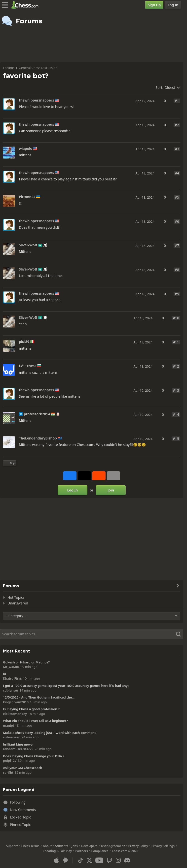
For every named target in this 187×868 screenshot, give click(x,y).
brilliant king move (18, 744)
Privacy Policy (138, 846)
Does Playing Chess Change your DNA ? (34, 756)
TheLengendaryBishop (38, 438)
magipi (8, 725)
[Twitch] (109, 860)
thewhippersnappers (37, 100)
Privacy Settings (163, 846)
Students (62, 846)
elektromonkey (15, 714)
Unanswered (18, 603)
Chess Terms (30, 846)
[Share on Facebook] (70, 476)
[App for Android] (65, 860)
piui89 (24, 342)
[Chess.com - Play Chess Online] (26, 5)
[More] (113, 476)
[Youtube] (99, 860)
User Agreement (113, 846)
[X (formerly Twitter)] (89, 860)
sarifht (8, 772)
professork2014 (37, 414)
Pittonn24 (27, 197)
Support (12, 846)
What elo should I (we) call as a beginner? (35, 721)
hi (4, 674)
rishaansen (12, 737)
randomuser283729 (18, 749)
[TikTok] (80, 860)
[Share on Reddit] (99, 476)
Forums (9, 68)
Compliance (100, 851)
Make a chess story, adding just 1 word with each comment (49, 733)
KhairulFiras (12, 678)
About (47, 846)
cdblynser (11, 690)
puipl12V (10, 760)
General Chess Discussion (38, 68)
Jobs (75, 846)
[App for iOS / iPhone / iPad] (56, 860)
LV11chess (28, 366)
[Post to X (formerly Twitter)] (84, 476)
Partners (81, 851)
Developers (89, 846)
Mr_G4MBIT (12, 667)
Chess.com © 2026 (125, 851)
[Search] (92, 634)
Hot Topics (16, 597)
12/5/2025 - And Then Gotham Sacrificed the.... (39, 697)
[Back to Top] (10, 463)
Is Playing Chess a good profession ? (31, 709)
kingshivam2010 (16, 702)
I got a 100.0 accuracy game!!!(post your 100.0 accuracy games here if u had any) (66, 686)
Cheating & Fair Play (57, 851)
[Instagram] (118, 860)
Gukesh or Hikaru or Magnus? (26, 662)
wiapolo (26, 149)
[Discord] (127, 860)
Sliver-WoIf (28, 245)
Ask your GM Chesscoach (23, 768)
